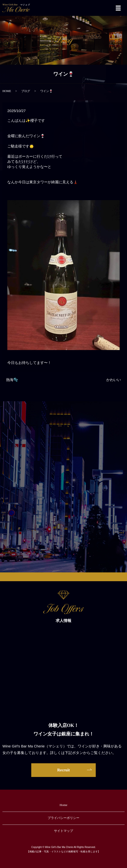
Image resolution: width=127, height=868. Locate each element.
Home (63, 805)
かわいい (114, 380)
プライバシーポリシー (63, 818)
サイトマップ (63, 831)
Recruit (63, 770)
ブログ (26, 91)
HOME (7, 91)
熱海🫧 (12, 380)
